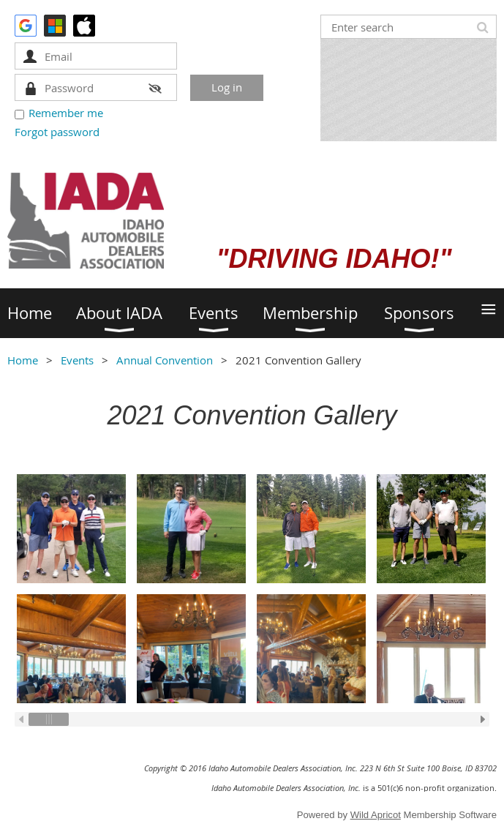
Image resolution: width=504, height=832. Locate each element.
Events (77, 360)
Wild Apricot (376, 815)
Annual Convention (165, 360)
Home (23, 360)
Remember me (66, 113)
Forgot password (57, 132)
